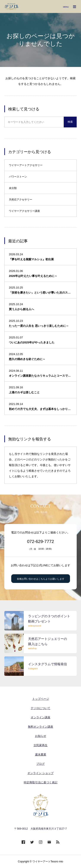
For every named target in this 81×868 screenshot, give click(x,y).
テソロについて (40, 708)
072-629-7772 (40, 541)
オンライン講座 (40, 717)
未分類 (13, 188)
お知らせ (41, 736)
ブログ (40, 764)
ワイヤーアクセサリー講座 (24, 211)
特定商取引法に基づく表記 (41, 782)
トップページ (41, 699)
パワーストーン (18, 177)
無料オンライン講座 (40, 727)
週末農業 (41, 755)
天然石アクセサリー (21, 200)
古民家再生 (40, 745)
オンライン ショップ (40, 773)
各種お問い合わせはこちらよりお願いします (41, 579)
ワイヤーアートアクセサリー (26, 165)
